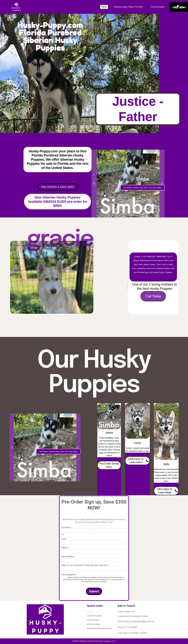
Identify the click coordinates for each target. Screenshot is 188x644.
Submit (94, 591)
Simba (109, 433)
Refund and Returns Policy (99, 628)
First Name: (67, 528)
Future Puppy (93, 620)
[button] (94, 184)
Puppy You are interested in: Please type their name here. (85, 565)
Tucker (137, 443)
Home (104, 7)
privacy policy (94, 624)
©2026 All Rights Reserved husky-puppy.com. (94, 641)
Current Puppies (158, 7)
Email (64, 539)
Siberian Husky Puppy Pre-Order (129, 7)
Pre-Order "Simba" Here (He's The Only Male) (142, 188)
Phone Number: (68, 557)
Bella (166, 464)
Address (65, 548)
